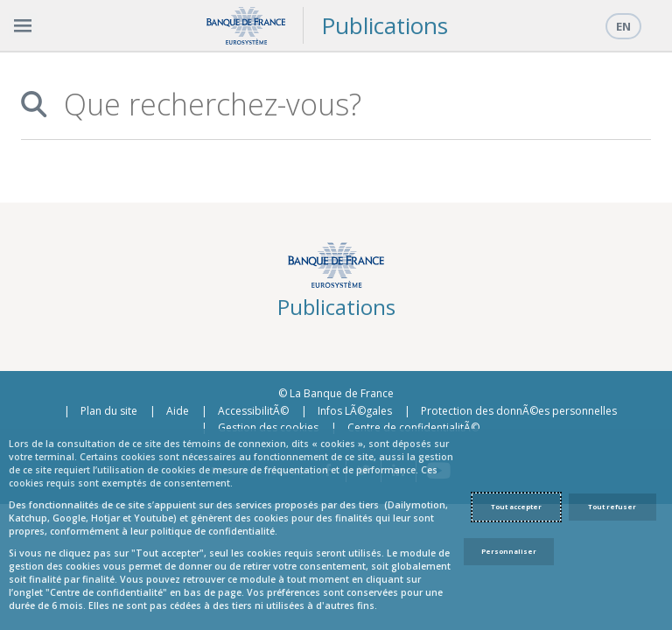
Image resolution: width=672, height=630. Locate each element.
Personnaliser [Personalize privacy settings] (509, 551)
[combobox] (347, 105)
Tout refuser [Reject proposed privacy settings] (612, 507)
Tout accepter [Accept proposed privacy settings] (516, 507)
